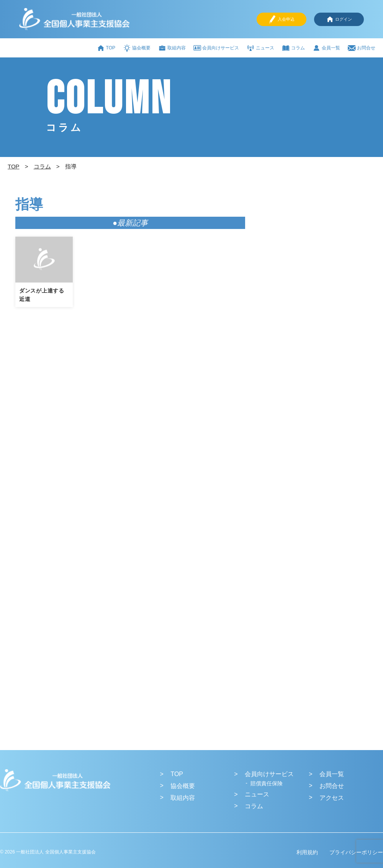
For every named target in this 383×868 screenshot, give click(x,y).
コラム (293, 48)
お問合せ (362, 48)
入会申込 (282, 19)
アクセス (332, 798)
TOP (106, 48)
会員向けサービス (216, 48)
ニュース (260, 48)
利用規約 (307, 852)
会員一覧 (326, 48)
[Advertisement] (301, 325)
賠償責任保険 (267, 783)
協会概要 (137, 48)
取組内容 (172, 48)
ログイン (339, 19)
